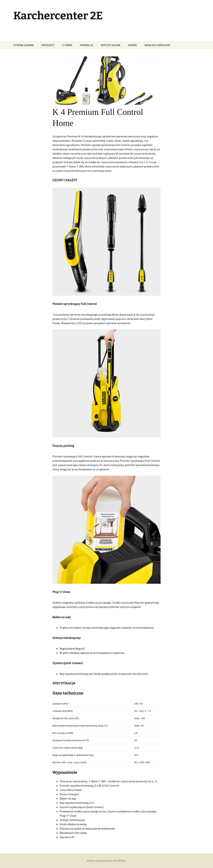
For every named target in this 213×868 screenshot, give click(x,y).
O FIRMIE (67, 45)
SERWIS (132, 45)
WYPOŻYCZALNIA (111, 45)
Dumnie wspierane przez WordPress (106, 861)
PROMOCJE (87, 45)
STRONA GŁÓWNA (24, 45)
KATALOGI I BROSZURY (157, 45)
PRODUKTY (48, 45)
